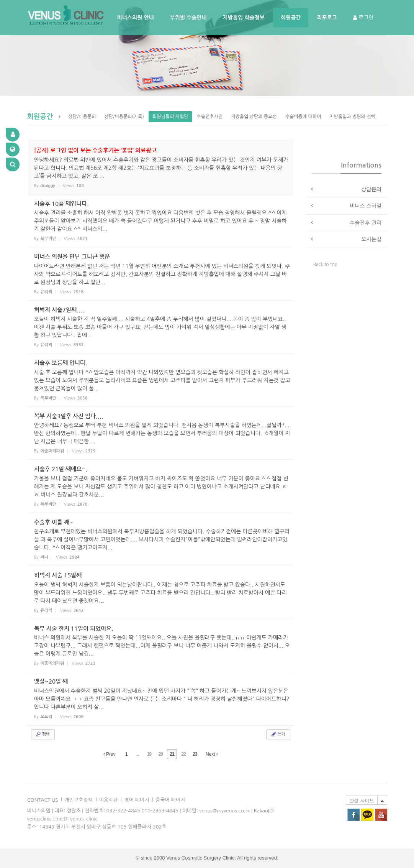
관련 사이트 (362, 800)
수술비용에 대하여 (303, 117)
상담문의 (371, 189)
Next (212, 754)
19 (149, 754)
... (138, 754)
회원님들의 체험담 (170, 117)
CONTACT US (43, 800)
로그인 (363, 18)
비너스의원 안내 (136, 18)
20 (161, 754)
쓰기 (277, 734)
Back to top (325, 265)
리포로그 (327, 18)
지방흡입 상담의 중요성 (254, 117)
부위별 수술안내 (188, 18)
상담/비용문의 (82, 117)
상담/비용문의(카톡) (124, 117)
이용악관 (109, 800)
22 (183, 754)
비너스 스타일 (366, 206)
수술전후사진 (209, 117)
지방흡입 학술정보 (244, 18)
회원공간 (291, 18)
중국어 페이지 (170, 800)
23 (195, 754)
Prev (110, 754)
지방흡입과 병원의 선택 (352, 117)
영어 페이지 (137, 800)
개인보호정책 (78, 800)
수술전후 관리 (366, 223)
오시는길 (371, 239)
